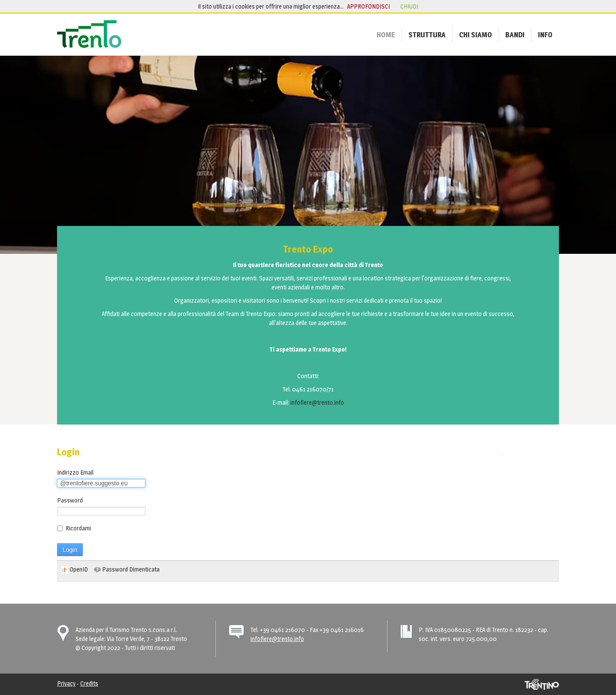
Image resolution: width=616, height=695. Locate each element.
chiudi (409, 6)
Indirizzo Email (75, 472)
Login (70, 550)
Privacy (66, 683)
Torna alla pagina (531, 453)
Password (70, 500)
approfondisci (368, 6)
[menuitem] (386, 35)
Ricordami (74, 528)
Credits (89, 683)
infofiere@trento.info (317, 402)
